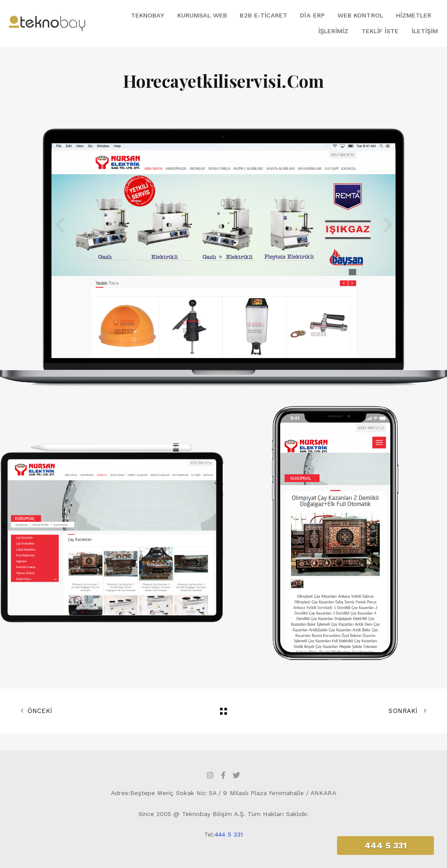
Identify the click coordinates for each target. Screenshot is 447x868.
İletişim (425, 31)
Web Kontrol (360, 15)
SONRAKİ (407, 711)
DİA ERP (312, 15)
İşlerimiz (334, 31)
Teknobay (148, 15)
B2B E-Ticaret (263, 15)
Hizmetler (414, 15)
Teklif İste (380, 31)
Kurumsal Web (202, 15)
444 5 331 (229, 834)
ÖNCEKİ (36, 711)
